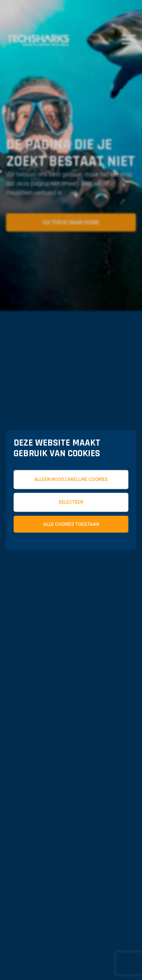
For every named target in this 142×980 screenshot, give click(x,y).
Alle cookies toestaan (71, 524)
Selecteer (71, 502)
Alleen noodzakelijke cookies (71, 479)
